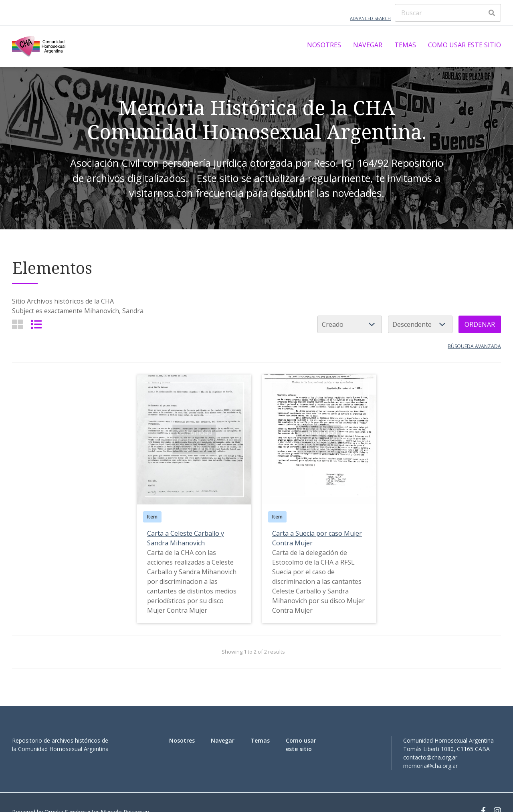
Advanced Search (370, 18)
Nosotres (324, 45)
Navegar (368, 45)
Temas (405, 45)
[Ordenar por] (350, 324)
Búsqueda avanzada (474, 346)
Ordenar (480, 324)
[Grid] (17, 324)
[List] (36, 324)
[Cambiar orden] (420, 324)
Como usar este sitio (465, 45)
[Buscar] (448, 13)
